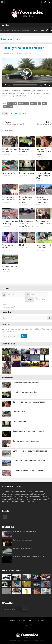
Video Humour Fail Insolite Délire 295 (25, 532)
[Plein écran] (49, 85)
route (44, 103)
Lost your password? (9, 307)
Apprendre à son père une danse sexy (44, 222)
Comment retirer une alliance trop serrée (10, 222)
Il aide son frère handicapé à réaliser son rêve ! (44, 152)
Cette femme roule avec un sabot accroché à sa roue (26, 224)
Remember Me (42, 299)
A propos (41, 621)
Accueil (13, 621)
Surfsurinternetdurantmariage (22, 540)
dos (27, 103)
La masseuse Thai (9, 173)
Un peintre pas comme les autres (26, 150)
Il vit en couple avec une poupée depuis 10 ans (43, 176)
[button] (27, 73)
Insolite (17, 39)
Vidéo (10, 39)
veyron (6, 107)
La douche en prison (27, 173)
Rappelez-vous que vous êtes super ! (10, 150)
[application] (27, 73)
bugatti (14, 103)
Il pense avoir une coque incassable (9, 198)
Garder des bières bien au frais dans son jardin (26, 200)
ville (11, 107)
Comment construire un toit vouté (10, 268)
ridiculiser (33, 103)
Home (3, 39)
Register (5, 305)
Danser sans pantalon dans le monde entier (42, 200)
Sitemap (22, 621)
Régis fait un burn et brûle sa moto (43, 246)
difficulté (21, 103)
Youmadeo (6, 491)
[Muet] (45, 85)
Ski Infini (22, 245)
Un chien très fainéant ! (40, 123)
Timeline (31, 621)
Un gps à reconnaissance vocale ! (14, 123)
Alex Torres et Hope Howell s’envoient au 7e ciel (28, 557)
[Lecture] (5, 85)
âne (9, 103)
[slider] (25, 85)
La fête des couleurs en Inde (25, 30)
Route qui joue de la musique (22, 548)
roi (39, 103)
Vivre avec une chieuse (8, 246)
